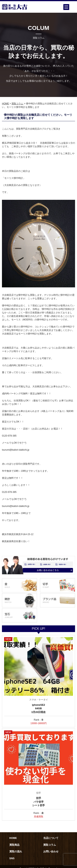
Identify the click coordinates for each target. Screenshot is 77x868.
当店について (51, 838)
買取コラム (17, 104)
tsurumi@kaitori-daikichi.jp (16, 450)
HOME (5, 104)
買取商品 (14, 845)
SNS (12, 858)
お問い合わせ (51, 851)
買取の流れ (16, 851)
